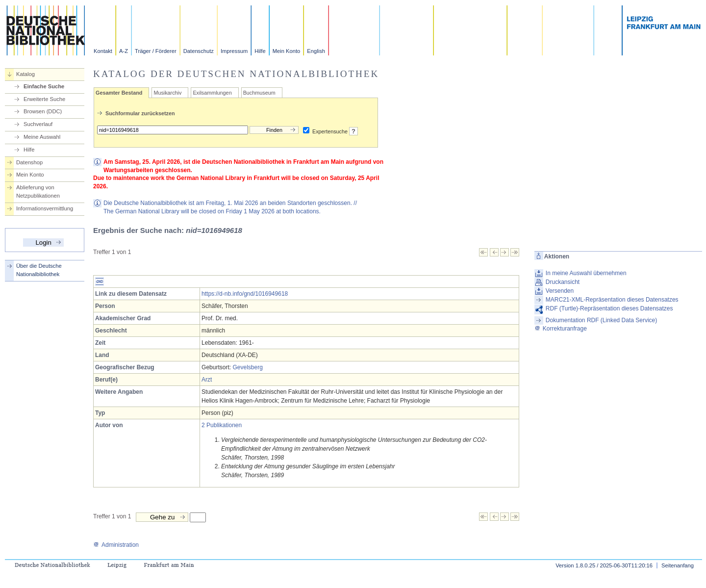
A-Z (124, 51)
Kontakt (103, 51)
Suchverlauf (38, 124)
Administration (116, 545)
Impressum (234, 51)
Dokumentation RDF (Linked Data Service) (601, 320)
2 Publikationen (222, 425)
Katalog (25, 74)
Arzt (207, 380)
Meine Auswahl (42, 137)
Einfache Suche (44, 86)
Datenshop (29, 162)
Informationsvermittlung (45, 208)
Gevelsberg (247, 367)
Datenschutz (199, 51)
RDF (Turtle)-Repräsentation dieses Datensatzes (609, 308)
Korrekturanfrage (561, 329)
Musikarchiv (167, 93)
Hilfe (260, 51)
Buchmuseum (259, 93)
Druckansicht (563, 282)
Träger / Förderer (156, 51)
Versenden (560, 291)
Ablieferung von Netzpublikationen (38, 192)
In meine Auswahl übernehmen (586, 273)
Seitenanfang (678, 565)
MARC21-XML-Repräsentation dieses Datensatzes (612, 300)
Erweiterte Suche (44, 99)
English (316, 51)
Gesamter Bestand (119, 93)
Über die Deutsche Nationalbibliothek (39, 270)
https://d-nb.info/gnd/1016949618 (245, 294)
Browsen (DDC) (43, 111)
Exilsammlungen (212, 93)
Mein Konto (287, 51)
